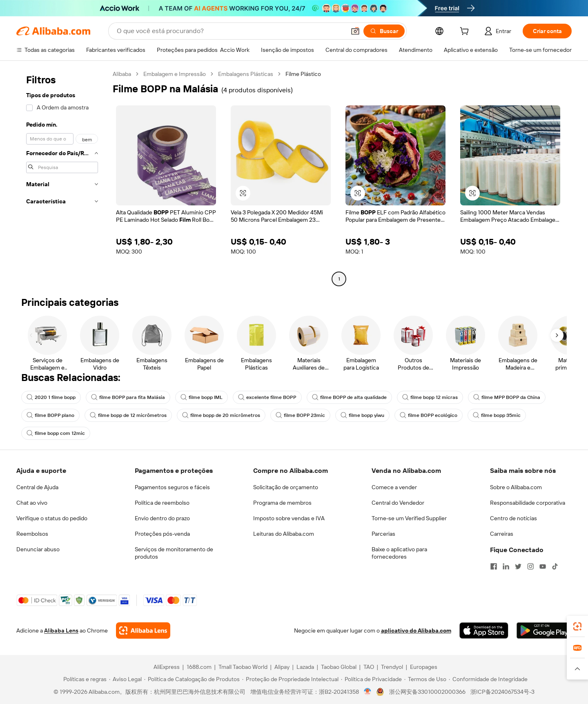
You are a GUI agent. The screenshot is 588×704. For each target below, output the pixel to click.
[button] (355, 31)
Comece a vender (394, 487)
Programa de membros (282, 503)
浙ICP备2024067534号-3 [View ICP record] (502, 692)
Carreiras (502, 534)
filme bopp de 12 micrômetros (128, 415)
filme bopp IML (202, 397)
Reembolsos (32, 534)
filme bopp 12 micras (430, 397)
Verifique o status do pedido (52, 518)
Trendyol (392, 667)
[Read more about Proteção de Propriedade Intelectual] (290, 679)
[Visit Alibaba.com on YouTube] (543, 566)
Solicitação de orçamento (286, 487)
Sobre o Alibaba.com (516, 487)
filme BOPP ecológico (429, 415)
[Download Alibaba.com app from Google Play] (544, 630)
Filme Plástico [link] (303, 74)
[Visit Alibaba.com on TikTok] (555, 566)
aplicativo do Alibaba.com (416, 630)
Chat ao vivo (32, 503)
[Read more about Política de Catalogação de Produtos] (192, 679)
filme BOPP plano (50, 415)
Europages (424, 667)
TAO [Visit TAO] (369, 667)
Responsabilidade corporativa (528, 503)
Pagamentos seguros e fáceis (172, 487)
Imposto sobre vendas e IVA (289, 518)
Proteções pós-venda (162, 534)
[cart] (466, 32)
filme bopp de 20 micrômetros (221, 415)
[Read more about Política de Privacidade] (371, 679)
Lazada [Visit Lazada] (305, 667)
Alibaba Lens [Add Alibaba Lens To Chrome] (61, 630)
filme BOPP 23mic (300, 415)
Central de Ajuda (37, 487)
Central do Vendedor (398, 503)
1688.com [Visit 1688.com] (199, 667)
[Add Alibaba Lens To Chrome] (143, 630)
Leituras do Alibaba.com (284, 534)
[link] (577, 626)
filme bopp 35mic (497, 415)
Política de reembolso (162, 503)
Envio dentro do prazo (162, 518)
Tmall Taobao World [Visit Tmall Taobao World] (243, 667)
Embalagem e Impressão (175, 74)
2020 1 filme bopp (51, 397)
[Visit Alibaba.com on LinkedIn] (506, 566)
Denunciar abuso (38, 549)
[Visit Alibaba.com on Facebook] (494, 566)
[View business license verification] (368, 692)
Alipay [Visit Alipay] (282, 667)
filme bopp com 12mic (56, 433)
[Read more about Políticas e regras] (84, 679)
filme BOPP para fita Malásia (128, 397)
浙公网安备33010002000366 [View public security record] (427, 692)
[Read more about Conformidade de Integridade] (488, 679)
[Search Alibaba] (230, 31)
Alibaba (122, 74)
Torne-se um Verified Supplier (409, 518)
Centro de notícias (513, 518)
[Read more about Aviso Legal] (125, 679)
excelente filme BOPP (267, 397)
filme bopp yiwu (362, 415)
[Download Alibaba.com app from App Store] (484, 630)
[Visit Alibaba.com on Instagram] (530, 566)
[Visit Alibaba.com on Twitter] (518, 566)
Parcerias (383, 534)
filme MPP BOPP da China (507, 397)
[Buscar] (384, 31)
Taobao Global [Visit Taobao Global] (339, 667)
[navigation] (62, 177)
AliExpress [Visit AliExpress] (167, 667)
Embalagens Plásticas (246, 74)
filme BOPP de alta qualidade (349, 397)
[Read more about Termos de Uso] (425, 679)
